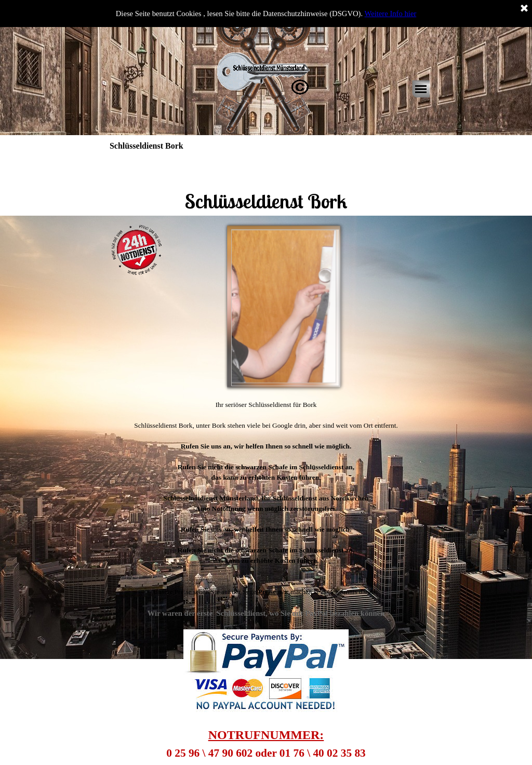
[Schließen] (524, 9)
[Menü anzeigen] (421, 89)
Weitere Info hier (391, 14)
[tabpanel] (266, 187)
